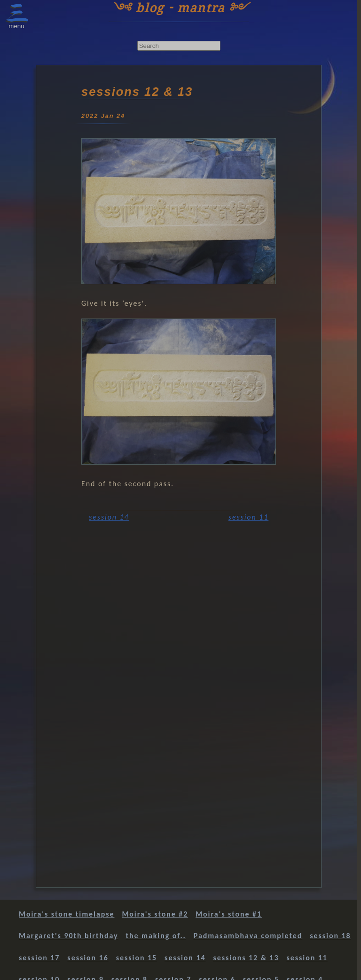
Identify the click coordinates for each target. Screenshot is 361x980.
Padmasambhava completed (248, 936)
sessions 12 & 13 (246, 958)
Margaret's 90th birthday (69, 936)
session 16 (88, 958)
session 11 (248, 517)
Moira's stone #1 (229, 914)
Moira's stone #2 (155, 914)
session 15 (137, 958)
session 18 (330, 936)
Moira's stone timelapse (67, 914)
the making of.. (156, 936)
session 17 (39, 958)
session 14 (109, 517)
